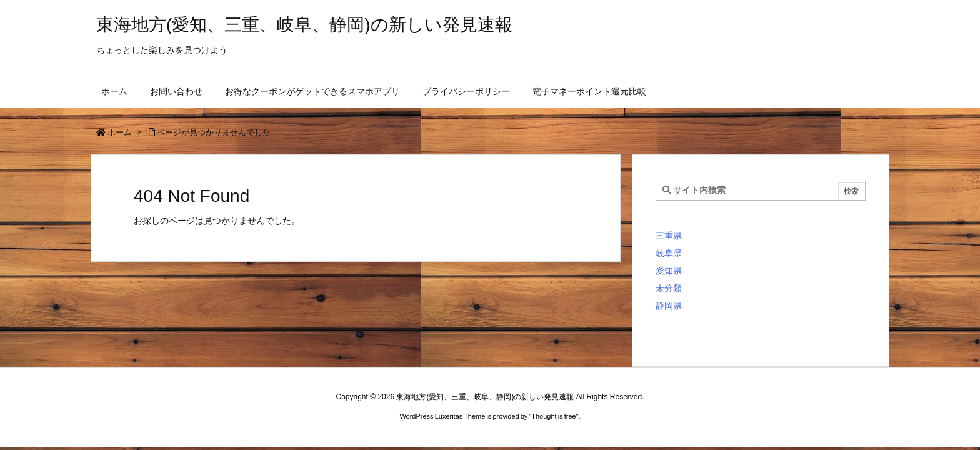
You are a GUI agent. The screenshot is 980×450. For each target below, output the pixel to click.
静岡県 (669, 306)
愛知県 (669, 271)
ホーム (120, 132)
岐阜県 (669, 253)
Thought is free (553, 416)
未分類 (669, 288)
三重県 (669, 236)
